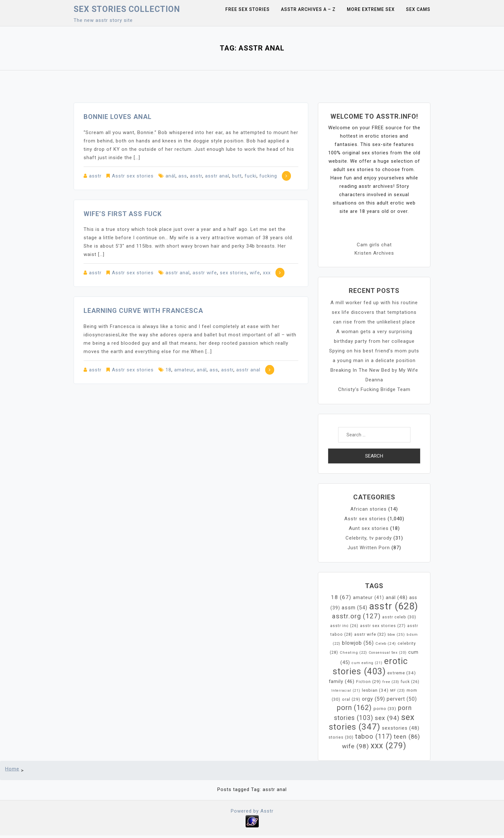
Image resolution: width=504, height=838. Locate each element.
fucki (251, 176)
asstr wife (205, 273)
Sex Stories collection (127, 9)
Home (12, 769)
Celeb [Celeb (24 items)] (386, 643)
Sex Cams (418, 9)
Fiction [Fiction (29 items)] (369, 682)
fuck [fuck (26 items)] (410, 682)
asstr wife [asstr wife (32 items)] (370, 634)
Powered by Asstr (252, 811)
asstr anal (217, 176)
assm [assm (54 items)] (355, 608)
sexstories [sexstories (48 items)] (401, 728)
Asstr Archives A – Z (308, 9)
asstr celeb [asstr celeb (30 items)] (399, 617)
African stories (369, 509)
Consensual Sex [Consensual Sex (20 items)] (388, 653)
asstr (95, 176)
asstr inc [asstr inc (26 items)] (344, 626)
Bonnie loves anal (118, 117)
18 (168, 370)
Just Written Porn (369, 548)
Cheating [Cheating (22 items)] (353, 653)
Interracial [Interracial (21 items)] (346, 691)
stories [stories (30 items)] (341, 737)
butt (237, 176)
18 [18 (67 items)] (341, 597)
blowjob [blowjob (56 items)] (358, 643)
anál (171, 176)
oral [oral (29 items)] (351, 699)
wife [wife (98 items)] (355, 746)
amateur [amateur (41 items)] (369, 598)
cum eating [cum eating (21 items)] (367, 663)
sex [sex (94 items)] (387, 718)
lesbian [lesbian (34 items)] (375, 690)
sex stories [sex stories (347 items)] (372, 722)
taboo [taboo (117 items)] (374, 736)
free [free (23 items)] (391, 682)
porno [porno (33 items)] (385, 709)
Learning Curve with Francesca (143, 311)
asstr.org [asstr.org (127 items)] (356, 616)
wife (255, 273)
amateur (184, 370)
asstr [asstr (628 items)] (394, 606)
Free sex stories (248, 9)
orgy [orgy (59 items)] (373, 699)
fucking (268, 176)
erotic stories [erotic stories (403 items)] (370, 666)
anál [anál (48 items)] (397, 597)
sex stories (233, 273)
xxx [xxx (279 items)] (388, 746)
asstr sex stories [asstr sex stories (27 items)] (383, 626)
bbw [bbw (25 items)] (396, 634)
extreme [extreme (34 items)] (402, 673)
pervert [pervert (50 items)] (402, 699)
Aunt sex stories (369, 528)
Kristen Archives (374, 253)
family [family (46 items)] (342, 681)
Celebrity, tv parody (369, 538)
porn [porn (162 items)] (354, 708)
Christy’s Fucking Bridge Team (374, 389)
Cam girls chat (374, 245)
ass (183, 176)
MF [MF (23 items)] (398, 690)
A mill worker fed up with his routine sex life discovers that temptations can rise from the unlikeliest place (374, 312)
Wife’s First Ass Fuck (123, 214)
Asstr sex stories (133, 176)
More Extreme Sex (371, 9)
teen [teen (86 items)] (407, 737)
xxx (267, 273)
